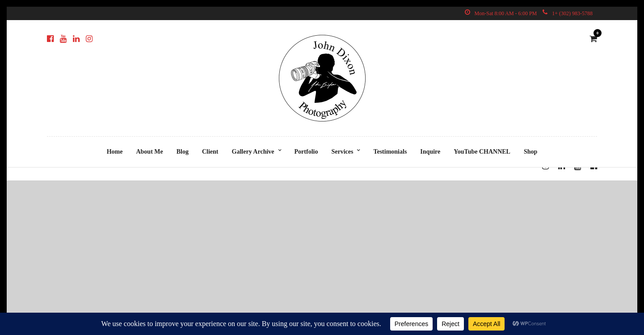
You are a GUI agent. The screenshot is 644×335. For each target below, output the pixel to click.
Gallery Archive (253, 152)
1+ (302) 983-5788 (568, 13)
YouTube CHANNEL (482, 152)
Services (342, 152)
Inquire (430, 152)
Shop (530, 152)
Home (115, 152)
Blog (183, 152)
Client (210, 152)
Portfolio (306, 152)
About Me (149, 152)
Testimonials (390, 152)
